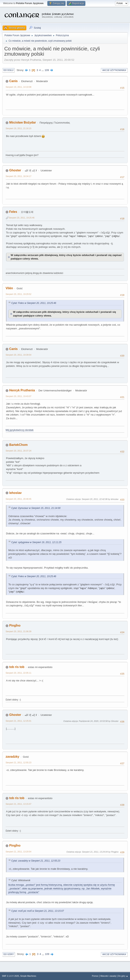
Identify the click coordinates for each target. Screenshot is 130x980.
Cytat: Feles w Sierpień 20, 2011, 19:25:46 (34, 303)
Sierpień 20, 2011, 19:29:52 (18, 294)
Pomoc (95, 976)
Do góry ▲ (123, 976)
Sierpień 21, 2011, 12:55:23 (18, 763)
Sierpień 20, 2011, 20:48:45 (18, 499)
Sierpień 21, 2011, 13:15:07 (18, 804)
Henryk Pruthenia (22, 390)
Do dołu (8, 70)
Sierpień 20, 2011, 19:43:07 (18, 396)
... (43, 70)
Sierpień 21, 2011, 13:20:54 (18, 852)
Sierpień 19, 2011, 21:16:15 (18, 128)
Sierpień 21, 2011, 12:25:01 (18, 721)
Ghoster (15, 170)
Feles (13, 212)
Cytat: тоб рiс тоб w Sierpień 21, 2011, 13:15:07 (38, 911)
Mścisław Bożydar (23, 122)
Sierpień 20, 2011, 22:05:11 (18, 673)
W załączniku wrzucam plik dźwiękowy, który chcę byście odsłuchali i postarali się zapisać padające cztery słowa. (66, 257)
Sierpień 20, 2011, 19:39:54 (18, 355)
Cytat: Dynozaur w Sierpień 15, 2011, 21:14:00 (36, 508)
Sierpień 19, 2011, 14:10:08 (18, 87)
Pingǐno (15, 625)
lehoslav (15, 493)
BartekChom (18, 445)
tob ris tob (17, 667)
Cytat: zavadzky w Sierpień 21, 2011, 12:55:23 (36, 861)
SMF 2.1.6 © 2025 (10, 976)
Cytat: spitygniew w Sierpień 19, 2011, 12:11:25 (36, 542)
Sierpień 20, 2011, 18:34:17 (18, 176)
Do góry (9, 954)
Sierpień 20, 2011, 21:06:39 (18, 631)
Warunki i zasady (108, 976)
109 (47, 70)
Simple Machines (28, 976)
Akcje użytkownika (114, 70)
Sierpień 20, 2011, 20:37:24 (18, 451)
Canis (13, 81)
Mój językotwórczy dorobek (20, 430)
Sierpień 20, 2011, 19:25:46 (22, 218)
